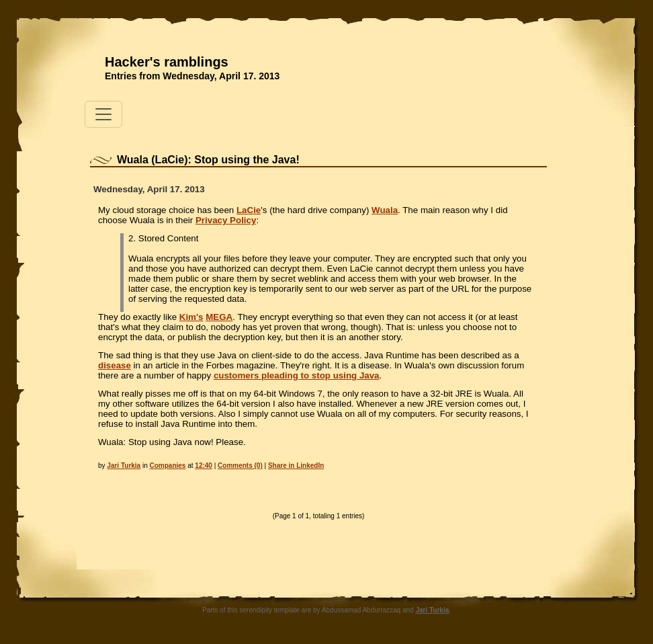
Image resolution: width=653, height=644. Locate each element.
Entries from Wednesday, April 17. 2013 (192, 76)
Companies (168, 466)
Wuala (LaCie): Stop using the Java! (208, 160)
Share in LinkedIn (296, 466)
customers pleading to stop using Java (297, 375)
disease (115, 365)
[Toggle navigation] (103, 114)
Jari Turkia (124, 466)
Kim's (191, 317)
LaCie (249, 210)
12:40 (204, 466)
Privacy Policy (226, 220)
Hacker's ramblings (167, 62)
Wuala (385, 210)
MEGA (219, 317)
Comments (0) (240, 466)
